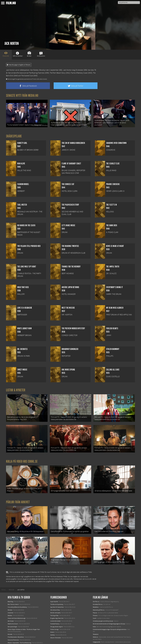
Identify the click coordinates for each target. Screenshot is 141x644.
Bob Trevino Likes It (13, 596)
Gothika (53, 627)
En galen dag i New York (57, 610)
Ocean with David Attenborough (17, 610)
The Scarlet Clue (27, 76)
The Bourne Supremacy (57, 596)
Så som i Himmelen (56, 630)
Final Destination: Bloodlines (16, 629)
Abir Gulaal (11, 613)
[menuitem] (4, 582)
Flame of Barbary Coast (79, 73)
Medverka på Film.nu (99, 602)
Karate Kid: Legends (13, 640)
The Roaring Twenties (36, 73)
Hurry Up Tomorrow (13, 632)
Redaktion (96, 599)
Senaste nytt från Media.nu (22, 96)
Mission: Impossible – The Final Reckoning (19, 634)
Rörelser (10, 602)
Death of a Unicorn (13, 616)
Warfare (10, 607)
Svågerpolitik (97, 634)
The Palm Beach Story (57, 73)
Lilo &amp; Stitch (12, 637)
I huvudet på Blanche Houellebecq (17, 599)
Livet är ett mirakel (55, 613)
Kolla (94, 618)
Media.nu (96, 629)
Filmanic (95, 607)
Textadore (96, 626)
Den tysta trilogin (12, 618)
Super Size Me (54, 593)
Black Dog (10, 593)
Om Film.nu (96, 593)
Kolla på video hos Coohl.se (22, 457)
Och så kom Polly (55, 602)
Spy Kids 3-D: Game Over (57, 599)
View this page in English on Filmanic (19, 65)
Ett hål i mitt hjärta (55, 604)
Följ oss (95, 604)
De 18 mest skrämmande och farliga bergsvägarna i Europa (109, 616)
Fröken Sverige (54, 621)
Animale (10, 626)
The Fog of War (54, 607)
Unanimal (10, 604)
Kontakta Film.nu (98, 596)
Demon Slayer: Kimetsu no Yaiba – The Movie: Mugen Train (24, 621)
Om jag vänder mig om (57, 618)
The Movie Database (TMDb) (59, 568)
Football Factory (55, 616)
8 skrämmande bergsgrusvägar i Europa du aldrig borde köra (110, 621)
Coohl (95, 610)
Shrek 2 (52, 624)
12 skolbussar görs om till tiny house (103, 613)
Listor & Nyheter (16, 389)
